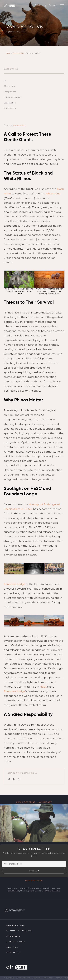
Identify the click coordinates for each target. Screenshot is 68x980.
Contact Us (14, 953)
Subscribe (40, 6)
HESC (43, 687)
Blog (8, 53)
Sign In (53, 6)
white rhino (53, 194)
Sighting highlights (19, 931)
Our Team (12, 947)
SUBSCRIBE (34, 871)
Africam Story (16, 942)
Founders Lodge (15, 584)
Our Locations (16, 925)
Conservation (18, 53)
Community (13, 936)
